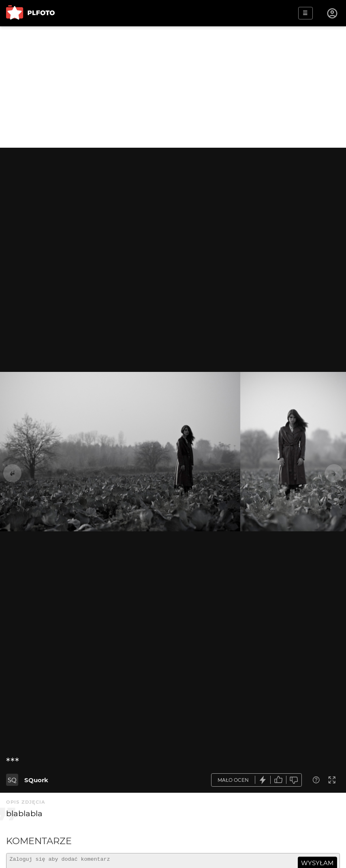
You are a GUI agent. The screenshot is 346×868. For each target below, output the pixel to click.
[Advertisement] (173, 87)
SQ (12, 780)
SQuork (36, 780)
